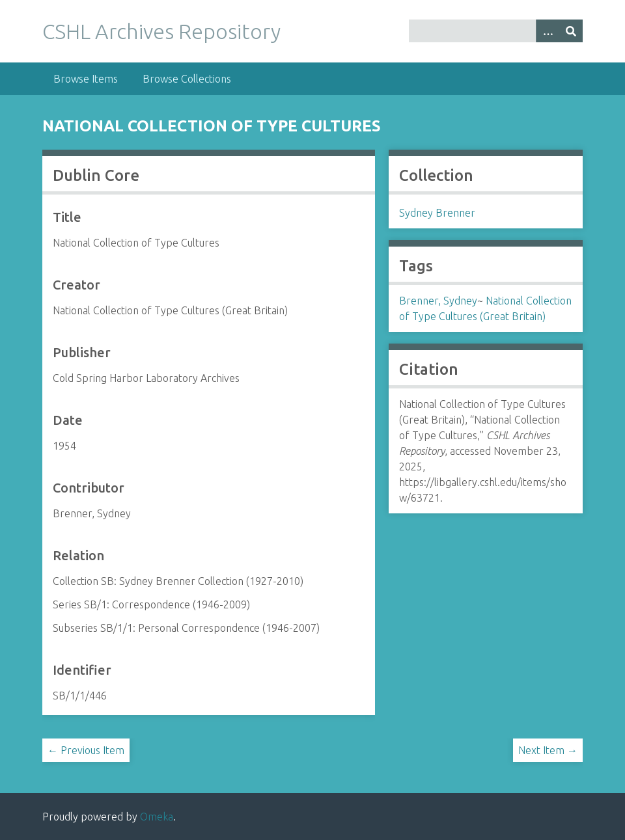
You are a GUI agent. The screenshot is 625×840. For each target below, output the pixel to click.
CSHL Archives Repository (161, 31)
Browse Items (86, 79)
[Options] (548, 31)
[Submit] (571, 31)
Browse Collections (187, 79)
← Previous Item (86, 750)
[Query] (496, 31)
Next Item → (548, 750)
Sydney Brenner (437, 213)
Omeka (157, 817)
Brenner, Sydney (438, 301)
